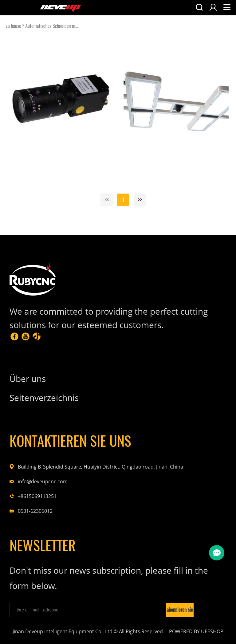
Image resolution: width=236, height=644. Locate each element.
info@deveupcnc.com (43, 481)
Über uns (28, 379)
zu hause (14, 26)
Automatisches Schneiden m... (52, 26)
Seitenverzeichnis (44, 398)
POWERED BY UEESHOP (196, 631)
